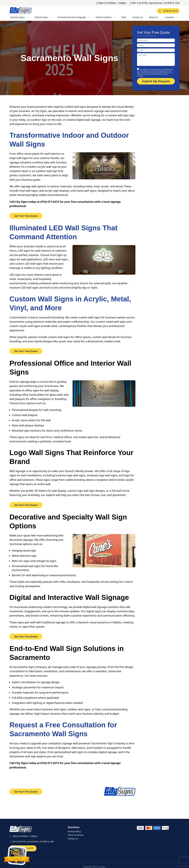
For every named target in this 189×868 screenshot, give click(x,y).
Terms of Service (76, 835)
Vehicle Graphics (105, 17)
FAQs (124, 17)
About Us (154, 17)
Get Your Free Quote (26, 216)
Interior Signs (43, 17)
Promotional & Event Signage (73, 17)
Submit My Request (156, 81)
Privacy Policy (74, 831)
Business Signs (19, 17)
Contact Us (138, 17)
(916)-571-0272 (168, 11)
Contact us (73, 839)
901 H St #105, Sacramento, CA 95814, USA (155, 3)
